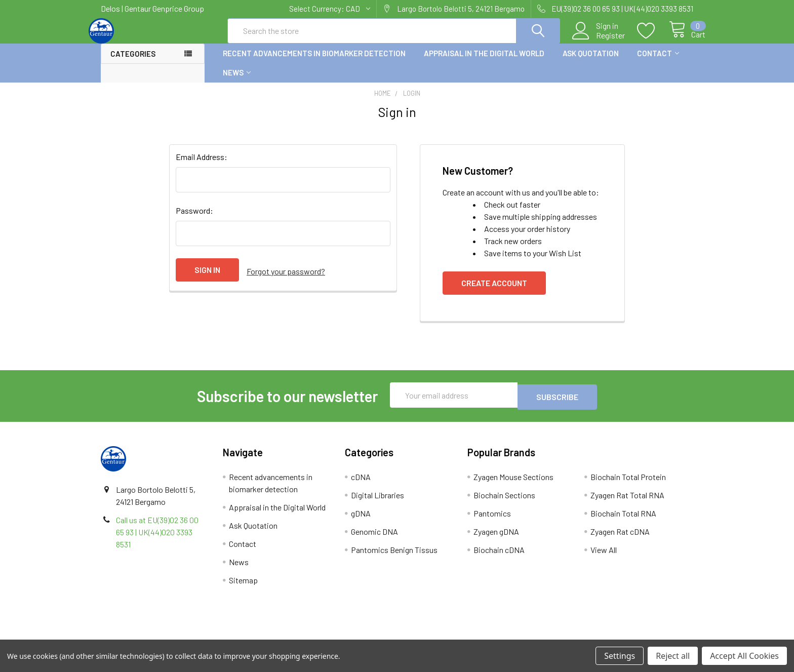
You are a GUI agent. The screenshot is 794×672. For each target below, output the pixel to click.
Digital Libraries (378, 502)
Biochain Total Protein (628, 484)
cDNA (361, 484)
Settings (620, 656)
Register (599, 41)
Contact (658, 62)
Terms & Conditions (175, 636)
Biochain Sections (504, 502)
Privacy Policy (619, 636)
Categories (133, 63)
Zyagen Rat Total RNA (627, 502)
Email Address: (202, 166)
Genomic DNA (374, 539)
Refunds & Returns (471, 636)
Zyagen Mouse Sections (513, 484)
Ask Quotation (591, 62)
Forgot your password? (286, 279)
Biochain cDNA (499, 557)
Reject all (673, 656)
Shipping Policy (323, 636)
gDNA (361, 520)
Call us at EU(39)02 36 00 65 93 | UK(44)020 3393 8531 (157, 539)
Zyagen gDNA (496, 539)
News (237, 82)
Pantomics (492, 520)
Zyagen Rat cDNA (620, 539)
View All (604, 557)
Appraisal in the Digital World (484, 62)
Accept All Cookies (744, 656)
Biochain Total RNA (623, 520)
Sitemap (243, 587)
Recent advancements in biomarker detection (314, 62)
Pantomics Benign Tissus (394, 557)
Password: (194, 220)
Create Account (494, 292)
